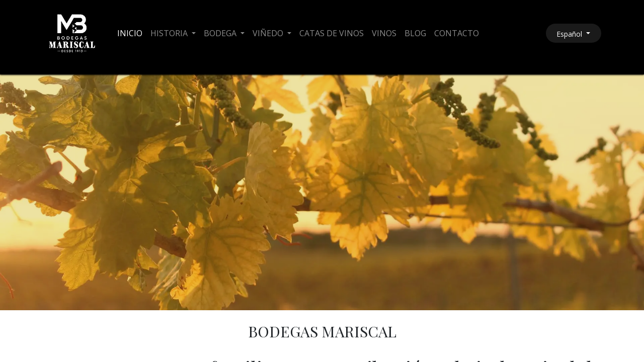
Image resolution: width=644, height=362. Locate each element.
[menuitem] (130, 33)
